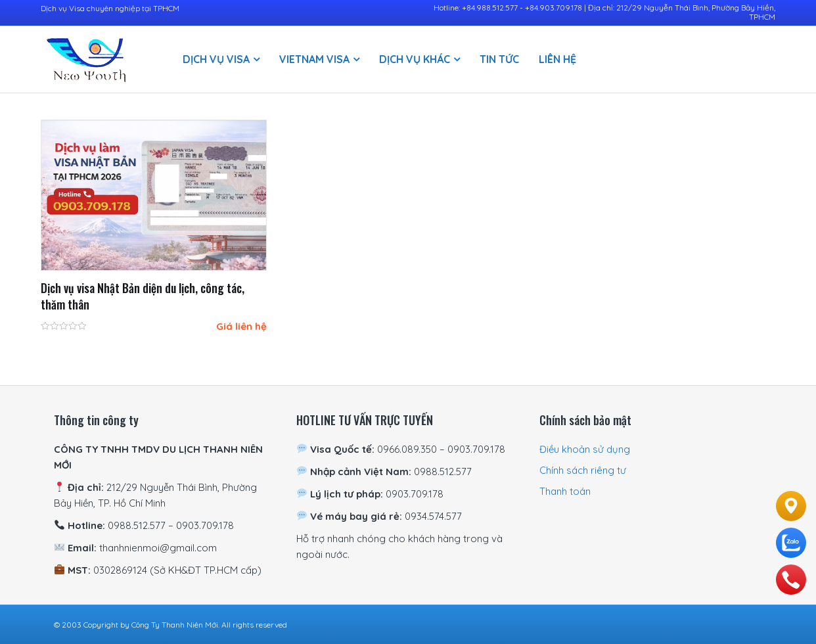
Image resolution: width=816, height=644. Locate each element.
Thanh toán (565, 491)
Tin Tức (499, 59)
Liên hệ (557, 59)
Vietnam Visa (314, 59)
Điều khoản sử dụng (585, 449)
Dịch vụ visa (216, 59)
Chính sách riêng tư (583, 470)
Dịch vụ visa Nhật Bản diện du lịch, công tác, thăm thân (143, 296)
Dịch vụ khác (415, 59)
